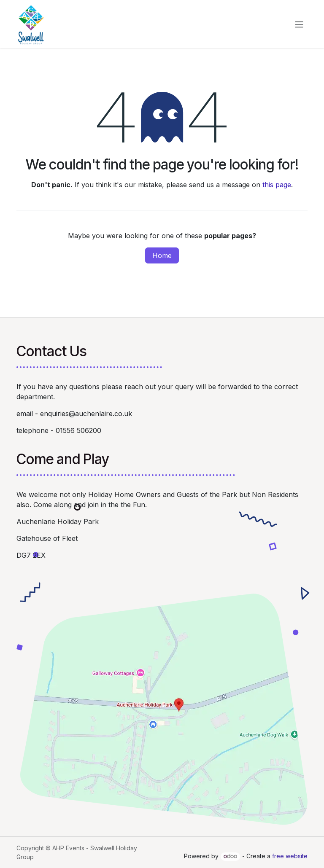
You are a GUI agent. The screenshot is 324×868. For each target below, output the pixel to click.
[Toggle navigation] (299, 24)
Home (162, 255)
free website (290, 856)
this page (277, 185)
